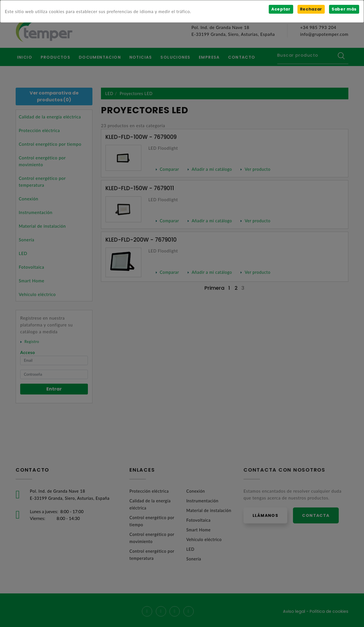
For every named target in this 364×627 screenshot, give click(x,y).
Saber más (344, 9)
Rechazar (311, 9)
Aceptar (280, 9)
